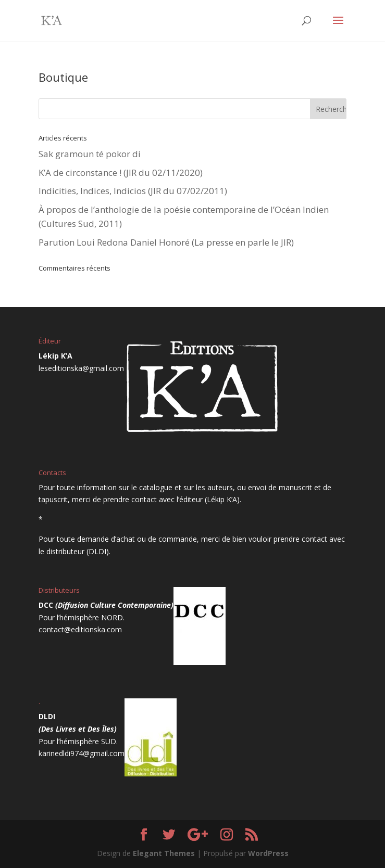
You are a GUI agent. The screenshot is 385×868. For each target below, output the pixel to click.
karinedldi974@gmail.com (82, 753)
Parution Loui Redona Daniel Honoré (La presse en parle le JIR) (166, 242)
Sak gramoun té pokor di (90, 154)
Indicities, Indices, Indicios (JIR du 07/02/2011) (133, 191)
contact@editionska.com (80, 629)
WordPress (268, 853)
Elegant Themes (164, 853)
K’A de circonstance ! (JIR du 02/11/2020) (121, 173)
